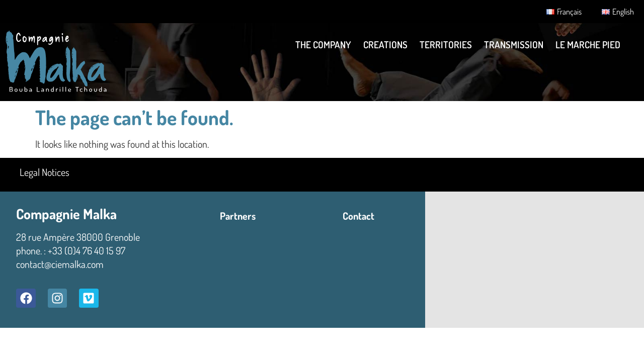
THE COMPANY (323, 44)
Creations (385, 44)
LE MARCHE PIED (588, 44)
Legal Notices (45, 172)
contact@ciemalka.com (60, 264)
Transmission (514, 44)
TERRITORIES (446, 44)
